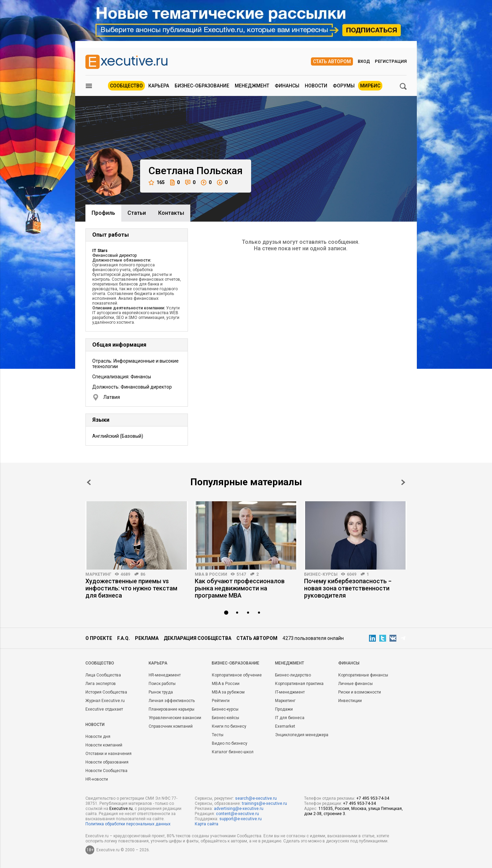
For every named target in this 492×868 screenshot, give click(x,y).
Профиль (103, 213)
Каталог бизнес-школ (233, 752)
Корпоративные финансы (363, 675)
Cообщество (100, 663)
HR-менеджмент (165, 675)
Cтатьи (137, 213)
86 (143, 574)
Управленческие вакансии (175, 718)
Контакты (171, 213)
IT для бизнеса (290, 718)
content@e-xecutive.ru (237, 814)
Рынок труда (161, 692)
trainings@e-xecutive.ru (264, 803)
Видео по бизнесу (230, 743)
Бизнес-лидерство (293, 675)
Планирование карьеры (172, 709)
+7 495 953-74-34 (373, 798)
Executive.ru (121, 809)
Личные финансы (356, 684)
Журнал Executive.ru (105, 701)
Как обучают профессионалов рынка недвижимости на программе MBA (240, 588)
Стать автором (332, 61)
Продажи (284, 709)
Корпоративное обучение (237, 675)
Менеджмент (252, 86)
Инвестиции (350, 701)
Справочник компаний (171, 726)
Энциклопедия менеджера (302, 735)
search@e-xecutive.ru (256, 798)
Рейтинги (221, 701)
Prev (89, 482)
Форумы (344, 86)
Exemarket (285, 726)
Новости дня (98, 737)
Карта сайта (207, 824)
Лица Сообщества (103, 675)
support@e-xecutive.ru (241, 819)
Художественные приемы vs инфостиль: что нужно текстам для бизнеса (131, 588)
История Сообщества (106, 692)
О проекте (99, 638)
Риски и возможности (360, 692)
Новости (316, 86)
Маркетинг (98, 574)
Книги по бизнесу (229, 726)
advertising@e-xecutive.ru (239, 809)
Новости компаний (104, 745)
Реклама (147, 638)
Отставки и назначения (108, 754)
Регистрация (391, 61)
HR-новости (97, 779)
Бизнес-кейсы (225, 718)
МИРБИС (370, 86)
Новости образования (107, 762)
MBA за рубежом (228, 692)
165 (157, 183)
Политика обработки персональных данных (128, 824)
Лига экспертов (101, 684)
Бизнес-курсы (321, 574)
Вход (364, 61)
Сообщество (126, 86)
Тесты (218, 735)
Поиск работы (162, 684)
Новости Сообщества (106, 771)
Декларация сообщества (197, 638)
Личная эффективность (172, 701)
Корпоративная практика (299, 684)
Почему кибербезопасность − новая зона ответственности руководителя (348, 588)
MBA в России (211, 574)
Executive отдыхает (104, 709)
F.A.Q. (124, 638)
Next (403, 482)
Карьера (159, 86)
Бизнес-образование (202, 86)
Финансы (287, 86)
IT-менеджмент (290, 692)
